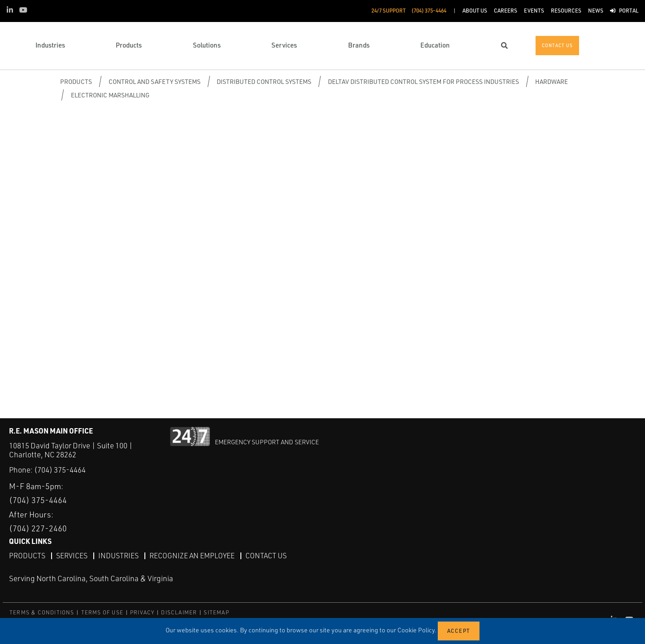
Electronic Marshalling (110, 95)
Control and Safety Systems (155, 81)
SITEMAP (216, 612)
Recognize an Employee (192, 556)
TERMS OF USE (102, 612)
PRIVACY (142, 612)
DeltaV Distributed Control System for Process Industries (423, 81)
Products (76, 81)
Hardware (551, 81)
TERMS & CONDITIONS (42, 612)
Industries (118, 556)
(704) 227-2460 (38, 528)
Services (72, 556)
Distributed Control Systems (264, 81)
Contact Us (266, 556)
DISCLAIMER (179, 612)
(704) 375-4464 (60, 470)
